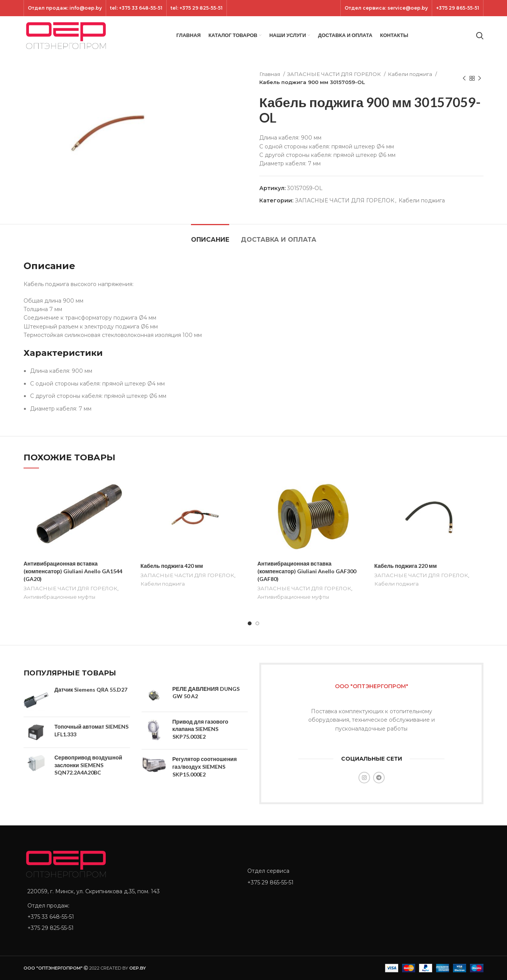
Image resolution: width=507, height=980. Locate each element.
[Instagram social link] (364, 778)
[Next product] (480, 78)
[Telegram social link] (379, 778)
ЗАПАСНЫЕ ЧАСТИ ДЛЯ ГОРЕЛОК (335, 74)
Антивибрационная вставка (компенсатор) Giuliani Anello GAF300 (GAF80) (307, 571)
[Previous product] (464, 78)
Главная (270, 74)
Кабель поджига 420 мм (172, 566)
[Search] (480, 35)
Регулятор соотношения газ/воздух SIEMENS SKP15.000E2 (205, 766)
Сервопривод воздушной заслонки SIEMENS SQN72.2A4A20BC (88, 765)
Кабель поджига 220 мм (406, 566)
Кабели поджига (411, 74)
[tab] (210, 236)
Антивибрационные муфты (59, 597)
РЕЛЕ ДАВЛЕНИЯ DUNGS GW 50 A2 (206, 693)
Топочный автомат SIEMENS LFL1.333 (91, 730)
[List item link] (130, 917)
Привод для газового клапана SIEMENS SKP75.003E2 (200, 729)
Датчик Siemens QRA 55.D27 (91, 690)
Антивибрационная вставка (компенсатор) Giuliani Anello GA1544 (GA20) (73, 571)
